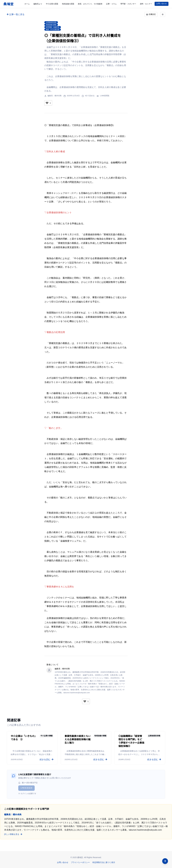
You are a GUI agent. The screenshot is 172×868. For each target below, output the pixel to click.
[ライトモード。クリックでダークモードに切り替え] (163, 14)
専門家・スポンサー (128, 4)
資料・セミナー (146, 4)
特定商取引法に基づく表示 (104, 862)
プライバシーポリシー (80, 862)
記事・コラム (111, 4)
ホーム (27, 4)
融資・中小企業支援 (53, 29)
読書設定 (151, 14)
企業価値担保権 (51, 22)
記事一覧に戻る (16, 14)
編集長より (38, 4)
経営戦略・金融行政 (53, 27)
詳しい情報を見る (12, 834)
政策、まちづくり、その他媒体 (90, 4)
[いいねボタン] (47, 103)
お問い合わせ (162, 4)
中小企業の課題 (52, 4)
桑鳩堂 (9, 4)
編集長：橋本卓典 (55, 96)
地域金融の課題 (68, 4)
